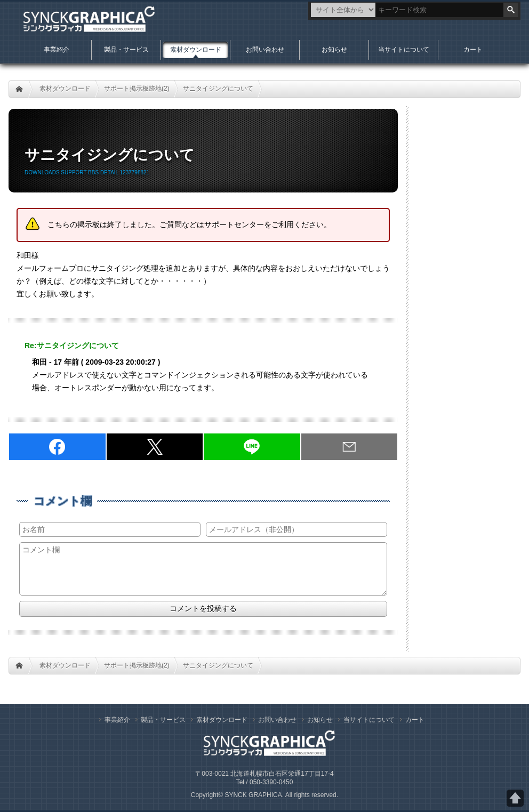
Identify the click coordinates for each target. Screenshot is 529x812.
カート (473, 50)
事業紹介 (57, 50)
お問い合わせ (265, 50)
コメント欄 (63, 501)
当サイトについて (404, 50)
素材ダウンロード (65, 89)
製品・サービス (126, 50)
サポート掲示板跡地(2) (137, 89)
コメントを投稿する (203, 608)
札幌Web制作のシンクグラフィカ (84, 21)
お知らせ (334, 50)
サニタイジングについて (218, 89)
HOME (19, 89)
